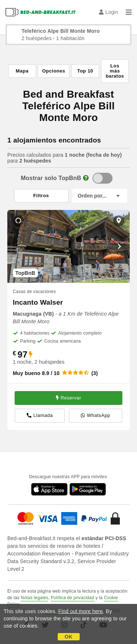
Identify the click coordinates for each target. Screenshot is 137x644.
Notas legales (35, 598)
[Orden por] (100, 196)
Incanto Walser (38, 302)
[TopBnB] (102, 178)
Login (109, 12)
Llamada (40, 416)
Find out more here (81, 611)
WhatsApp (95, 416)
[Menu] (129, 12)
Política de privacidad (72, 598)
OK (68, 637)
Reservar (69, 398)
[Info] (86, 178)
